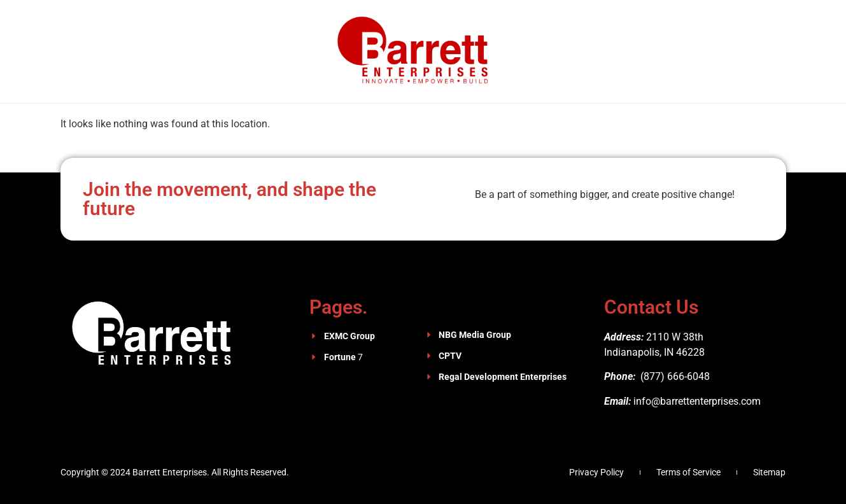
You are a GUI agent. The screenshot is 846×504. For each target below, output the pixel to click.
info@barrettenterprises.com (697, 401)
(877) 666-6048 (674, 376)
